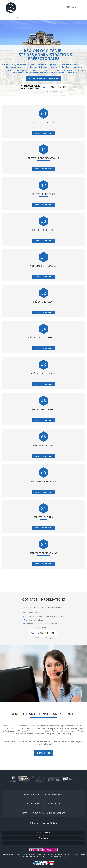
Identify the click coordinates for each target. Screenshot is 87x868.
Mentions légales (44, 833)
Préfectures (12, 18)
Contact (43, 843)
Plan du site (43, 838)
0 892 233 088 (57, 87)
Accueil (4, 18)
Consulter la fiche (44, 133)
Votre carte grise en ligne (43, 78)
